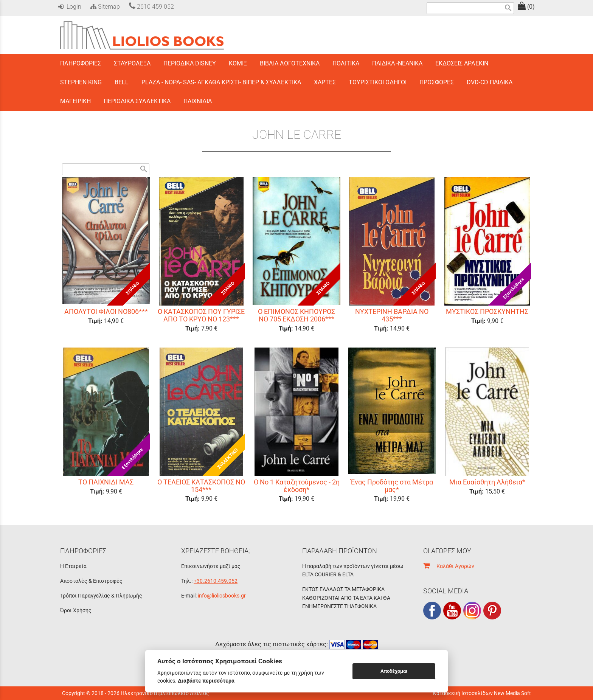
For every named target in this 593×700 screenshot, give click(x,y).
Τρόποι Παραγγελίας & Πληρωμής (101, 596)
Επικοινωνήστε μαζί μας (211, 566)
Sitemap (104, 7)
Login (70, 7)
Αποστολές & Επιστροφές (91, 581)
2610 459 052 (151, 7)
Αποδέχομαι (394, 671)
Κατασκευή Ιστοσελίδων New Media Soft (482, 693)
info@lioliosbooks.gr (222, 596)
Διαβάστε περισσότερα (206, 681)
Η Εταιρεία (73, 566)
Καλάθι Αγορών (449, 566)
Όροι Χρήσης (76, 610)
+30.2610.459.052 (216, 581)
